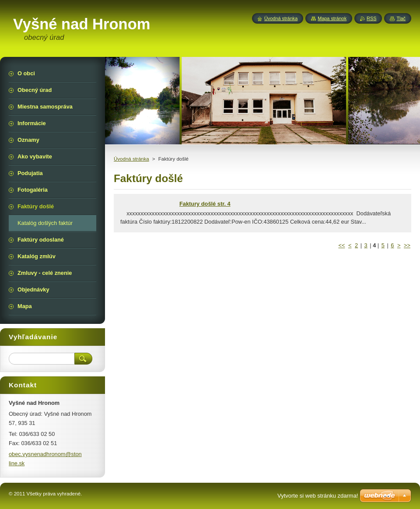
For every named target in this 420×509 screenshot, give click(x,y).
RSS (371, 18)
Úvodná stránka (131, 159)
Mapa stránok (332, 18)
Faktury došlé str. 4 (205, 204)
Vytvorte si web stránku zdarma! (318, 496)
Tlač (401, 18)
